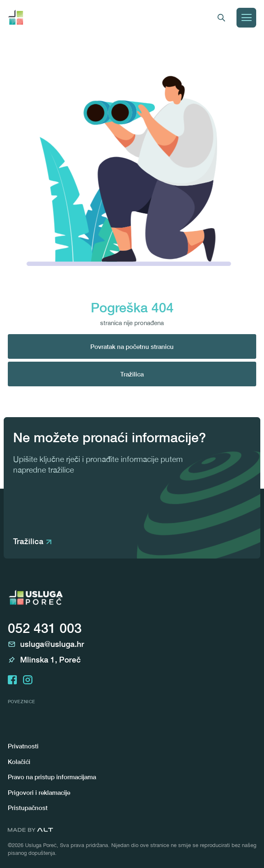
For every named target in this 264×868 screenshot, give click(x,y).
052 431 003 (45, 628)
